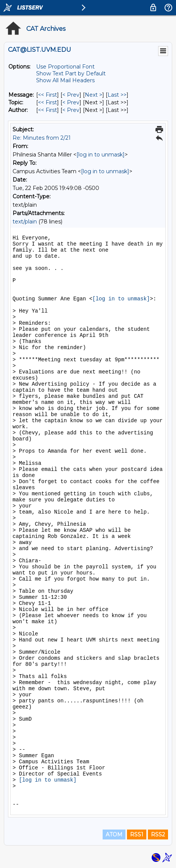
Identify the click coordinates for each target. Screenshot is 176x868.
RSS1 (137, 834)
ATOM (114, 834)
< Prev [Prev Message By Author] (71, 110)
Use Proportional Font (65, 67)
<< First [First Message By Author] (48, 110)
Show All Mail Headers (65, 80)
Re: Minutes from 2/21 (42, 138)
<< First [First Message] (48, 95)
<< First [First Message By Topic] (48, 102)
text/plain (25, 222)
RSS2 (158, 834)
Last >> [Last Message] (117, 95)
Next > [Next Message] (94, 95)
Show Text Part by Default (71, 73)
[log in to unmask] (101, 155)
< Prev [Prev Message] (71, 95)
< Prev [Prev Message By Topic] (71, 102)
